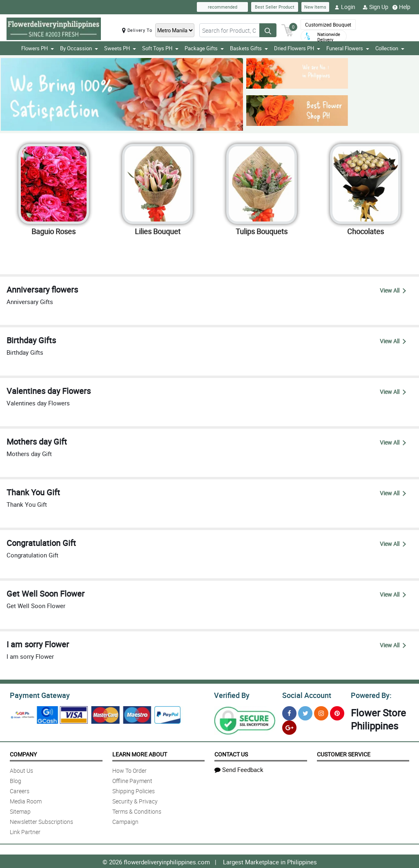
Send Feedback (239, 768)
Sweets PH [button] (120, 48)
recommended (223, 7)
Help (401, 7)
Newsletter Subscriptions (41, 820)
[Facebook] (289, 712)
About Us (21, 769)
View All (393, 290)
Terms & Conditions (137, 810)
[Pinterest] (337, 712)
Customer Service (344, 753)
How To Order (129, 769)
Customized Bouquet (328, 25)
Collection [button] (390, 48)
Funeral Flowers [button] (348, 48)
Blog (16, 780)
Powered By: (370, 694)
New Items (315, 7)
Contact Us (231, 753)
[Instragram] (321, 712)
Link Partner (25, 831)
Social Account (304, 694)
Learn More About (140, 753)
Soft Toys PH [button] (160, 48)
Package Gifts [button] (204, 48)
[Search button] (268, 30)
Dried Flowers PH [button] (297, 48)
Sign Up (376, 7)
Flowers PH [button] (38, 48)
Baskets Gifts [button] (249, 48)
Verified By (231, 694)
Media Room (26, 800)
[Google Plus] (289, 726)
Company (23, 753)
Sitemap (20, 810)
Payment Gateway (37, 694)
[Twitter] (305, 712)
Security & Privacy (135, 800)
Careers (20, 790)
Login (345, 7)
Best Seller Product (275, 7)
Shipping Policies (134, 790)
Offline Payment (132, 780)
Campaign (125, 820)
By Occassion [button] (79, 48)
